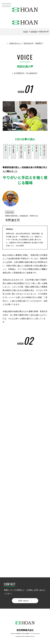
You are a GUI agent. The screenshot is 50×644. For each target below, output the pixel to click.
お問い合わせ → (25, 601)
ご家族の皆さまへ (15, 43)
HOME (26, 32)
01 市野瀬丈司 (19, 73)
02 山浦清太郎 (31, 73)
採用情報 (34, 32)
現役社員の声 (28, 43)
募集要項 (39, 43)
